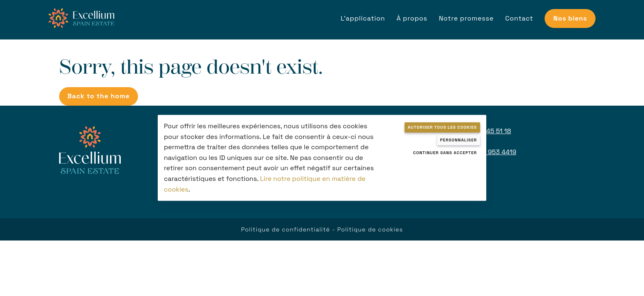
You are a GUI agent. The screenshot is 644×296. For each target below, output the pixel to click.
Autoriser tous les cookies (442, 127)
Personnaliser (459, 140)
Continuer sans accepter (445, 153)
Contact (519, 18)
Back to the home (99, 96)
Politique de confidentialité (285, 229)
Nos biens (570, 18)
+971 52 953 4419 (489, 152)
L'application (363, 18)
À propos (412, 18)
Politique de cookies (370, 229)
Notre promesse (466, 18)
